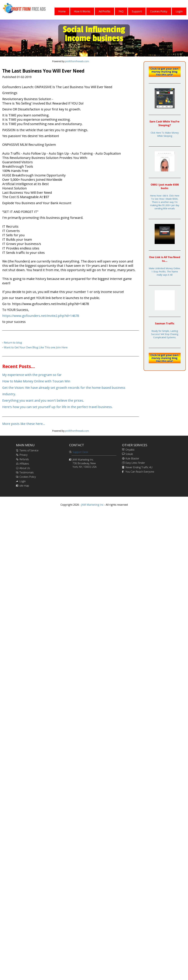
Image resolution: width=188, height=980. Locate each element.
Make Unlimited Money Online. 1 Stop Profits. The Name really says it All (165, 272)
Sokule (129, 454)
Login (23, 481)
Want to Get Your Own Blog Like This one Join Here (36, 347)
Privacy (23, 455)
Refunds (24, 459)
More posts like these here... (24, 424)
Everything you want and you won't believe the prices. (43, 400)
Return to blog (13, 342)
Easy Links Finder (135, 463)
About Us (25, 468)
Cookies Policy (28, 477)
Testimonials (27, 472)
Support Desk (80, 452)
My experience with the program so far (32, 375)
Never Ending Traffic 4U (139, 467)
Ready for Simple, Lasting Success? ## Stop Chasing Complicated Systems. (165, 334)
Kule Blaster (132, 458)
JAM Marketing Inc (92, 505)
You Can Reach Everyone (140, 472)
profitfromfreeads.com (77, 61)
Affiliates (24, 464)
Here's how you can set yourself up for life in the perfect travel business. (57, 407)
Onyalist (130, 450)
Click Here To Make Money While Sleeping (165, 134)
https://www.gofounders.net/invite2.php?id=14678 (41, 316)
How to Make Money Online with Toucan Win (36, 381)
